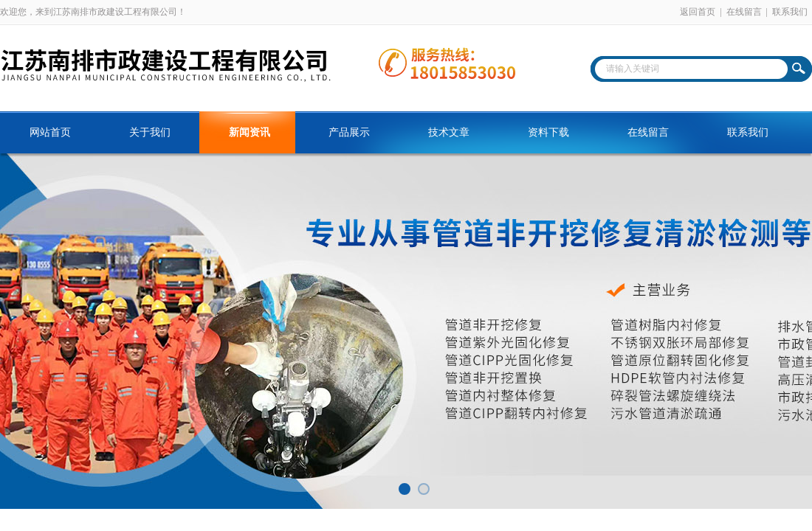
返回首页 (698, 12)
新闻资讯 (250, 132)
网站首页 (50, 132)
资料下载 (548, 132)
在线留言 (744, 12)
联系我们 (790, 12)
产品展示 (349, 132)
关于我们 (150, 132)
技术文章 (449, 132)
